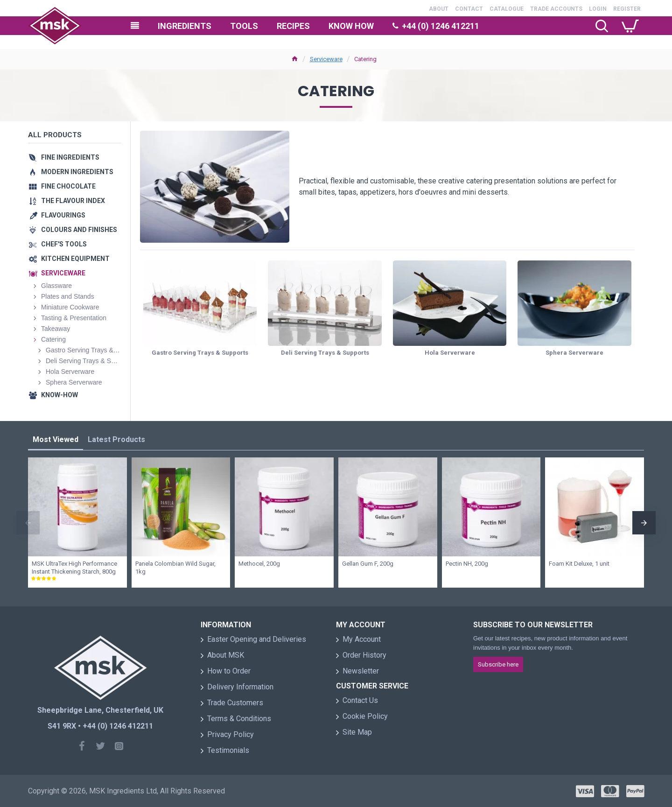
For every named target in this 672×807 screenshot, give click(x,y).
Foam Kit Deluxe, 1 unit (579, 564)
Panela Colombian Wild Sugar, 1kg (175, 568)
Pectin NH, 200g (467, 564)
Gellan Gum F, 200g (368, 564)
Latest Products (116, 439)
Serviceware (326, 59)
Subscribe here (498, 664)
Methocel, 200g (259, 564)
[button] (28, 523)
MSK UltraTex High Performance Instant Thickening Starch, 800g (74, 568)
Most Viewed (56, 439)
